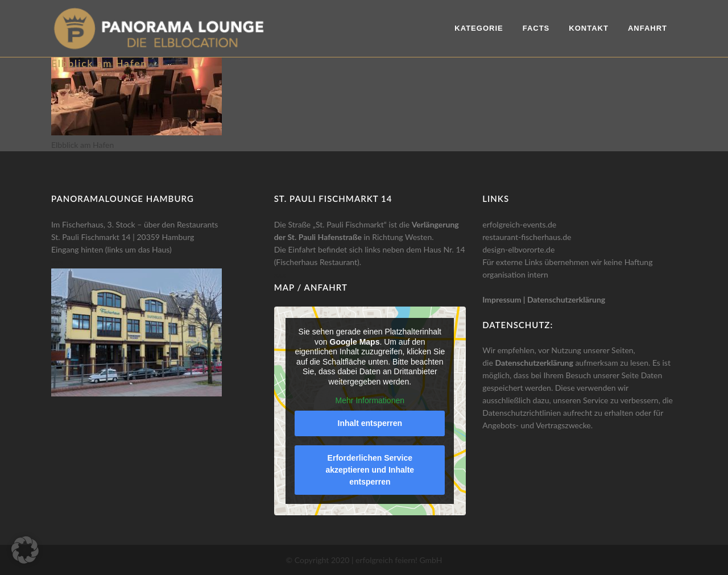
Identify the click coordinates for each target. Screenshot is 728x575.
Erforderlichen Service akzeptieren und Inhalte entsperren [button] (370, 470)
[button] (25, 550)
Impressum (502, 299)
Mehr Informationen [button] (369, 400)
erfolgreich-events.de (519, 224)
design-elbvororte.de (518, 249)
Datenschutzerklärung (566, 299)
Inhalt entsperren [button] (370, 423)
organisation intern (515, 274)
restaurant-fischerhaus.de (527, 237)
